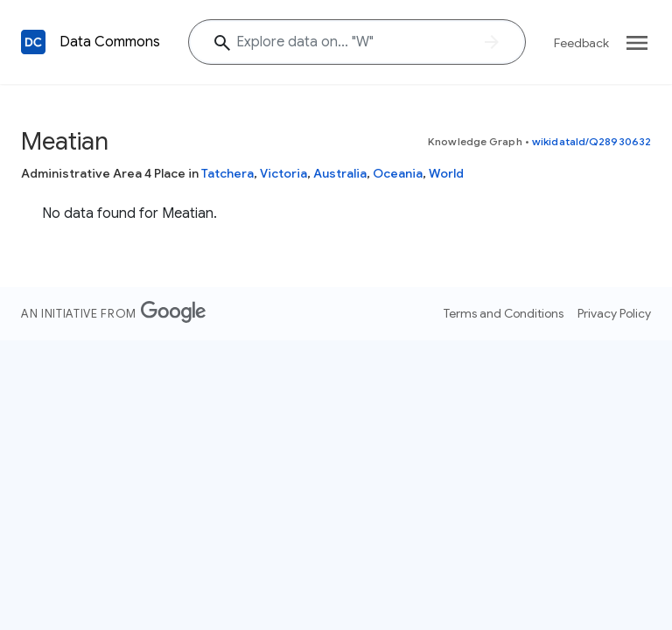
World (446, 173)
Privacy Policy (614, 313)
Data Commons (110, 42)
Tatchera (227, 173)
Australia (340, 173)
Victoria (283, 173)
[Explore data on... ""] (357, 42)
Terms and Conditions (504, 313)
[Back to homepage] (33, 42)
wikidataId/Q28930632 (591, 141)
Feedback (581, 43)
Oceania (398, 173)
